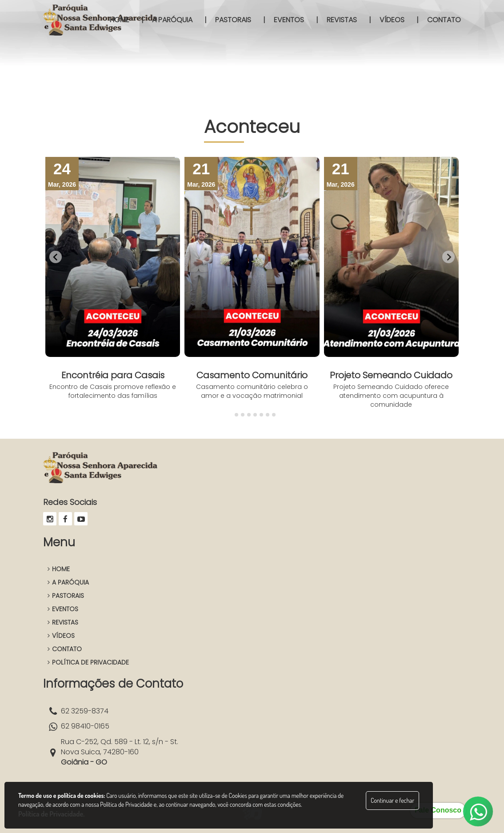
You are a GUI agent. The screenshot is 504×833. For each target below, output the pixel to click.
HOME (59, 569)
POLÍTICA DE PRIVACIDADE (88, 662)
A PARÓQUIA (68, 582)
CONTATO (65, 649)
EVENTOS (63, 609)
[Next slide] (448, 257)
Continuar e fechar (392, 800)
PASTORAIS (66, 596)
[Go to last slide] (56, 257)
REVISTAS (63, 622)
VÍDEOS (61, 636)
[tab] (230, 414)
